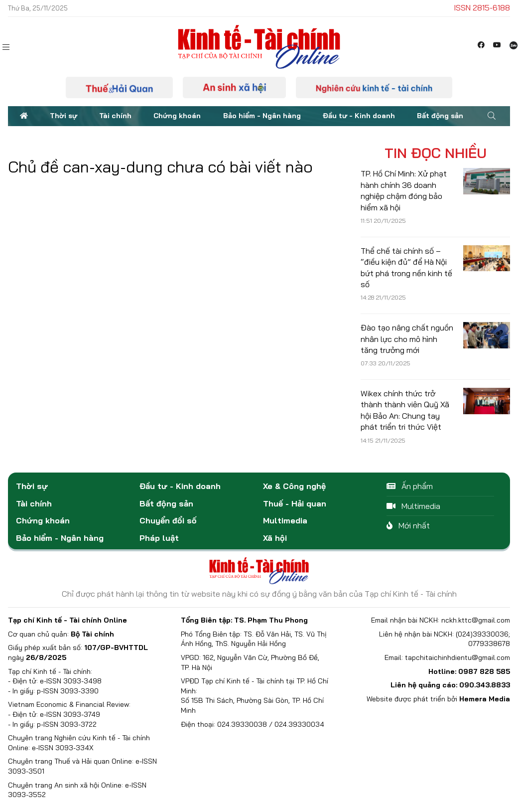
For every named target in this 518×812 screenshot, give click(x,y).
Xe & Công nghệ (294, 486)
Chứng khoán (177, 116)
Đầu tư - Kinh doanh (359, 116)
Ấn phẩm (410, 486)
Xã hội (275, 538)
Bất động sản (440, 116)
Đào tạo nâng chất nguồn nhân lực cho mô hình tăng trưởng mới (407, 339)
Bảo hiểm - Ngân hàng (262, 116)
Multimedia (285, 520)
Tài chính (115, 116)
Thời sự (64, 116)
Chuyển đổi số (168, 520)
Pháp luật (159, 538)
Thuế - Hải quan (295, 503)
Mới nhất (408, 525)
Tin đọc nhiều (436, 153)
